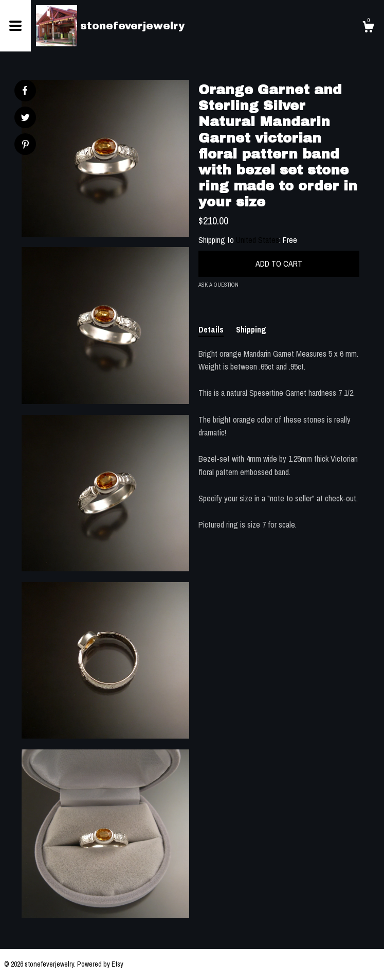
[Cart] (368, 28)
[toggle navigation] (15, 26)
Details (211, 329)
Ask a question (218, 285)
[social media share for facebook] (25, 91)
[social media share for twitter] (25, 119)
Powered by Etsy (100, 964)
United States (258, 240)
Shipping (251, 329)
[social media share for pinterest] (25, 145)
